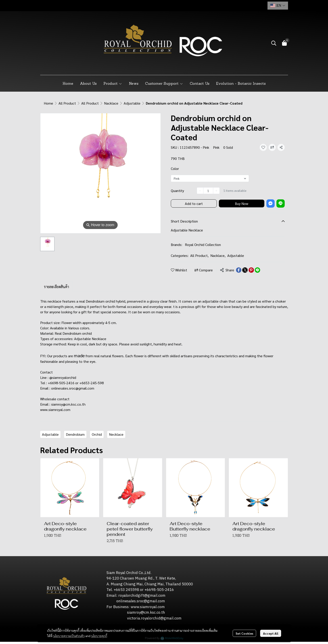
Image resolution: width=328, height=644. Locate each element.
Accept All (271, 632)
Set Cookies (244, 632)
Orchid (97, 434)
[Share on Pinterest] (251, 270)
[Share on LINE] (257, 270)
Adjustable (132, 103)
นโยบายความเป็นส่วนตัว (69, 634)
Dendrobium (75, 434)
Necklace (116, 434)
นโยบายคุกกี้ (99, 634)
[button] (278, 6)
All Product (67, 103)
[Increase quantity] (216, 191)
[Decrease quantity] (200, 191)
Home (48, 103)
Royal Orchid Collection (203, 245)
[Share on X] (245, 270)
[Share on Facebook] (239, 270)
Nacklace (111, 103)
